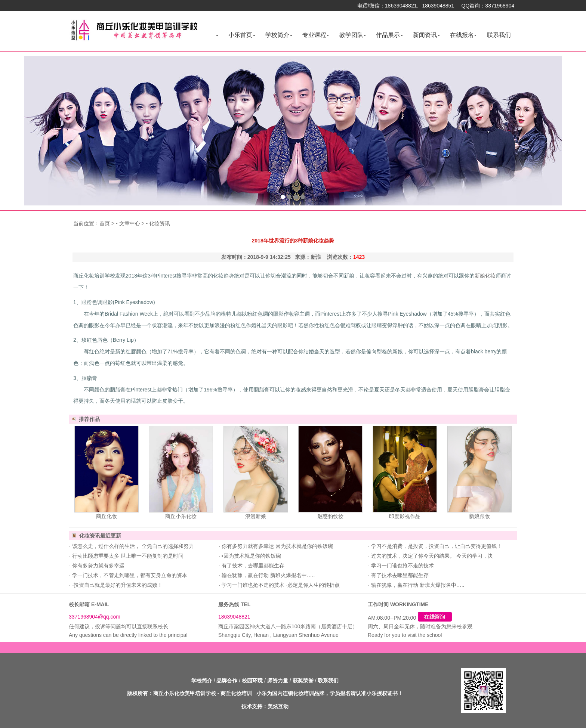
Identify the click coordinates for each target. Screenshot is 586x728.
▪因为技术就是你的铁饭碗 (251, 556)
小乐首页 (240, 35)
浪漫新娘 (256, 516)
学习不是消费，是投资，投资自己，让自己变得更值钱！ (436, 546)
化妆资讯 (160, 223)
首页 (105, 223)
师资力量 (278, 681)
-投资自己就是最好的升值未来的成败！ (117, 585)
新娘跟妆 (479, 516)
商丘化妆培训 (236, 693)
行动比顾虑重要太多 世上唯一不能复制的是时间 (127, 556)
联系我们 (499, 35)
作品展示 (388, 35)
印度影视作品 (405, 516)
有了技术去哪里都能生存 (399, 575)
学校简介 (277, 35)
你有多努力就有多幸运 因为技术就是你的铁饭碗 (277, 546)
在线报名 (462, 35)
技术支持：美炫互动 (265, 706)
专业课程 (314, 35)
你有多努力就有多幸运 (98, 566)
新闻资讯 (425, 35)
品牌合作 (227, 681)
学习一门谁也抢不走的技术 (402, 566)
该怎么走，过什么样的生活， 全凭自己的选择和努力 (132, 546)
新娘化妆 (485, 276)
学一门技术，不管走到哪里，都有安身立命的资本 (129, 575)
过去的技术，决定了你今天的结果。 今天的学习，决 (431, 556)
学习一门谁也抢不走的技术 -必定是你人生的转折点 (280, 585)
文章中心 (130, 223)
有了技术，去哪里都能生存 (252, 566)
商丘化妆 (107, 516)
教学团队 (351, 35)
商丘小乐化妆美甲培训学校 (185, 693)
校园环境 (252, 681)
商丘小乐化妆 (181, 516)
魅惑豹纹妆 (330, 516)
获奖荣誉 (303, 681)
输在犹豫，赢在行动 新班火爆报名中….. (268, 575)
